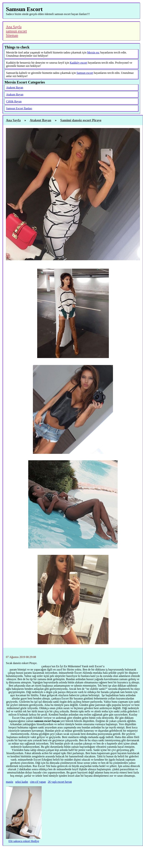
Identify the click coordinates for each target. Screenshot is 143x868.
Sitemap (12, 35)
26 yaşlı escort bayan (60, 782)
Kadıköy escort (79, 63)
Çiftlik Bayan (14, 101)
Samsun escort (85, 73)
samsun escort (16, 31)
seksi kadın (22, 782)
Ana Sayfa (14, 27)
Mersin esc (93, 52)
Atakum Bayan (15, 94)
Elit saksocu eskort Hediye (24, 841)
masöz (10, 782)
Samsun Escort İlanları (19, 108)
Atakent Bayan (15, 87)
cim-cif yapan (38, 782)
